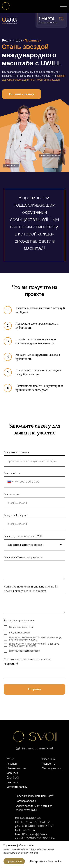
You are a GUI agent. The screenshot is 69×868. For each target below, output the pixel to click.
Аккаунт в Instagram (15, 515)
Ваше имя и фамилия (16, 452)
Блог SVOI (13, 777)
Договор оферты (26, 801)
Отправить (35, 689)
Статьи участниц (52, 768)
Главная (12, 764)
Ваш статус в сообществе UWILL (23, 536)
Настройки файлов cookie (46, 861)
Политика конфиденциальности (35, 796)
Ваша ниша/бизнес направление (23, 557)
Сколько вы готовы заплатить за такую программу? (27, 662)
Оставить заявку (22, 94)
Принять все (14, 861)
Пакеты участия (17, 768)
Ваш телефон (12, 473)
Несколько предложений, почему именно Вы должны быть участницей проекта (31, 589)
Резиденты (49, 764)
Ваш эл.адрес (12, 494)
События (12, 773)
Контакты (13, 782)
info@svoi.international (38, 748)
